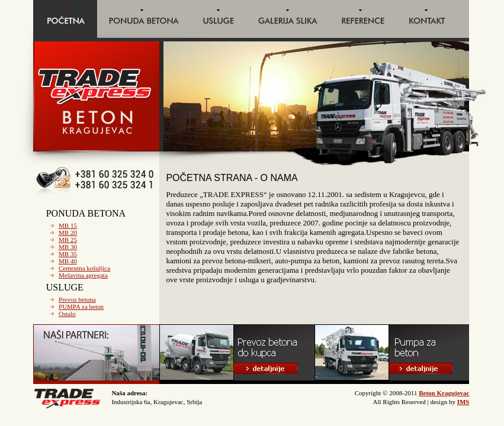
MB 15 (68, 225)
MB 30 (68, 247)
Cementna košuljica (84, 268)
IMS (463, 402)
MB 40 (68, 261)
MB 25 (68, 240)
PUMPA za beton (81, 306)
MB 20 (68, 233)
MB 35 (68, 254)
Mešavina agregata (83, 275)
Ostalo (67, 314)
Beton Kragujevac (444, 393)
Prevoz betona (77, 299)
